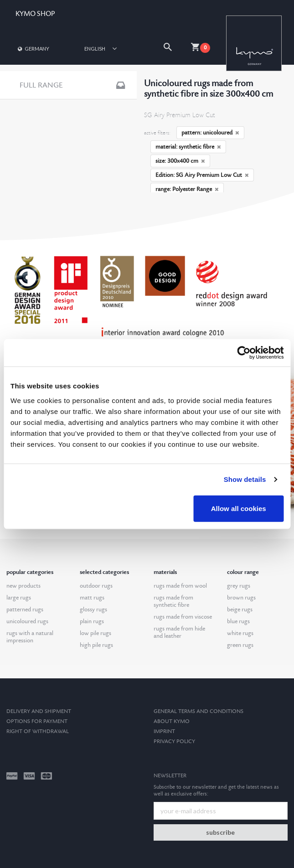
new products (23, 586)
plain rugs (92, 621)
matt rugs (92, 598)
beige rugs (240, 610)
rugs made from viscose (183, 617)
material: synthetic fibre (188, 147)
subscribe (220, 832)
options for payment (37, 721)
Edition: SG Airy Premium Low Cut (202, 175)
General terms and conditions (199, 711)
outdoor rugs (96, 586)
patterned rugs (25, 610)
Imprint (164, 731)
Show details (245, 479)
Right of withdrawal (38, 731)
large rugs (19, 598)
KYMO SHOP (35, 14)
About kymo (172, 721)
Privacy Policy (174, 741)
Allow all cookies (239, 508)
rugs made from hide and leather (179, 632)
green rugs (240, 645)
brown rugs (241, 598)
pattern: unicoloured (210, 133)
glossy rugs (93, 610)
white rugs (240, 633)
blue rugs (238, 621)
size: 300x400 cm (180, 161)
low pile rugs (95, 633)
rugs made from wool (180, 586)
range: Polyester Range (187, 189)
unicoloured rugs (27, 621)
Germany (33, 49)
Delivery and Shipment (39, 711)
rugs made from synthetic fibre (173, 601)
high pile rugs (96, 645)
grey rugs (239, 586)
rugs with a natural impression (30, 637)
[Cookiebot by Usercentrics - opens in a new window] (244, 353)
